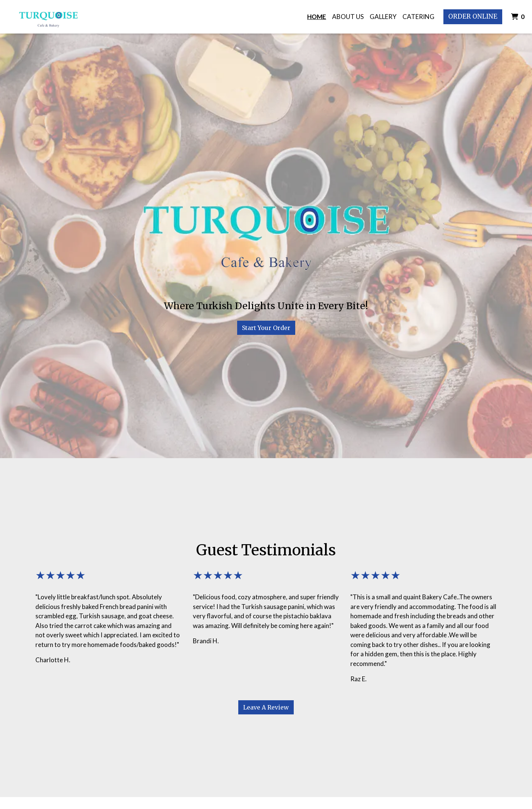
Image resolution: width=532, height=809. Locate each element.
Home (317, 17)
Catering (418, 17)
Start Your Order (266, 328)
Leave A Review (266, 707)
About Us (348, 17)
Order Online (473, 16)
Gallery (383, 17)
